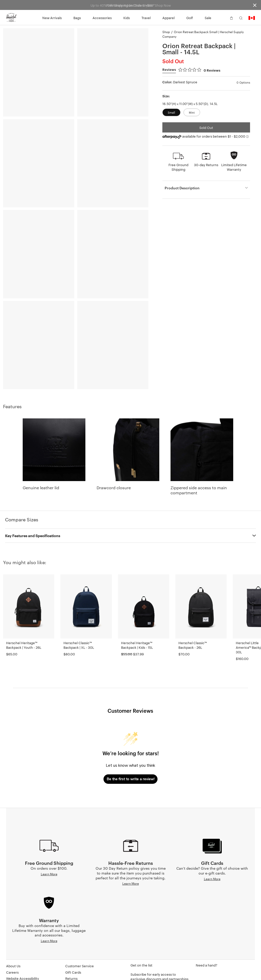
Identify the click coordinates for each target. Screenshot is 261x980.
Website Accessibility (23, 953)
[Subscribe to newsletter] (160, 971)
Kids (127, 18)
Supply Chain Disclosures (26, 960)
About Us (13, 941)
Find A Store (75, 966)
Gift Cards (73, 947)
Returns (71, 953)
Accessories (102, 18)
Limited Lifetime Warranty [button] (234, 167)
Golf (190, 18)
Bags (77, 18)
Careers (12, 947)
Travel (146, 18)
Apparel (168, 18)
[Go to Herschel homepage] (11, 18)
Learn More (49, 874)
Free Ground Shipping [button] (178, 167)
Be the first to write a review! (131, 779)
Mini (192, 112)
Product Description (182, 188)
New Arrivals (52, 18)
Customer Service (80, 941)
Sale (208, 18)
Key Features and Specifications (33, 535)
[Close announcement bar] (255, 5)
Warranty (72, 960)
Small (171, 112)
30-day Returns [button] (206, 165)
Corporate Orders (20, 972)
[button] (222, 18)
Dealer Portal (16, 966)
